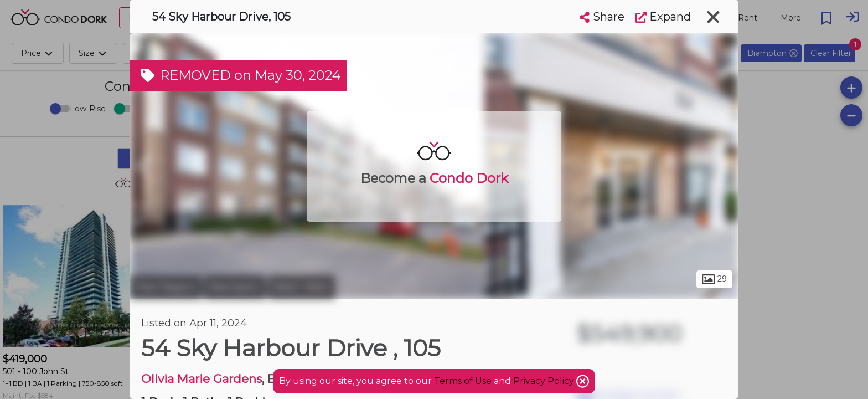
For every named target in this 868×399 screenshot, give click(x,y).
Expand (663, 17)
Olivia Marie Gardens (201, 379)
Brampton (235, 287)
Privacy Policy (545, 381)
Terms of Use (463, 381)
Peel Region (166, 287)
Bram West (302, 287)
